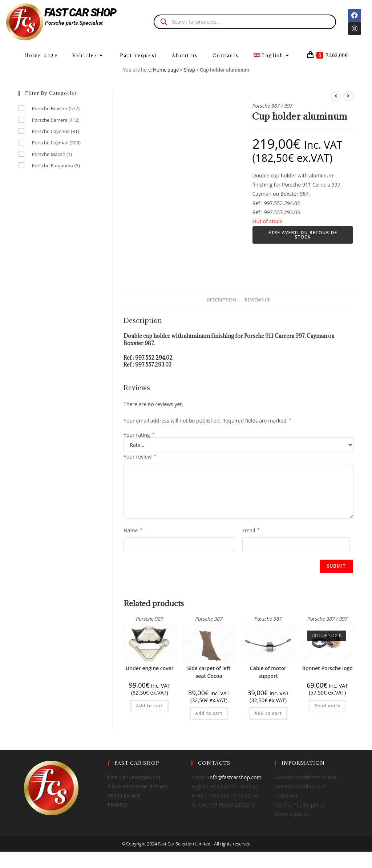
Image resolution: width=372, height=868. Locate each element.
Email (251, 530)
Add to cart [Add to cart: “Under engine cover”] (149, 706)
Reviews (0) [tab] (258, 300)
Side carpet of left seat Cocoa (209, 672)
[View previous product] (336, 96)
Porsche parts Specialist (74, 23)
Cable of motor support (268, 672)
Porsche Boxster (56, 108)
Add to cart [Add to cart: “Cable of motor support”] (268, 713)
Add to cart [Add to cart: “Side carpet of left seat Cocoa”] (209, 713)
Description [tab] (221, 300)
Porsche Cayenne (56, 131)
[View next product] (348, 96)
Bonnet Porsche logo (327, 668)
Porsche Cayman (56, 143)
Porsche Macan (52, 154)
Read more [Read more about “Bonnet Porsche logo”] (327, 706)
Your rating (139, 435)
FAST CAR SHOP (80, 13)
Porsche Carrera (56, 120)
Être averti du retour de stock (303, 235)
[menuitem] (273, 55)
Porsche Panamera (56, 165)
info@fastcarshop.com (235, 777)
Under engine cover (150, 668)
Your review (140, 457)
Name (133, 530)
